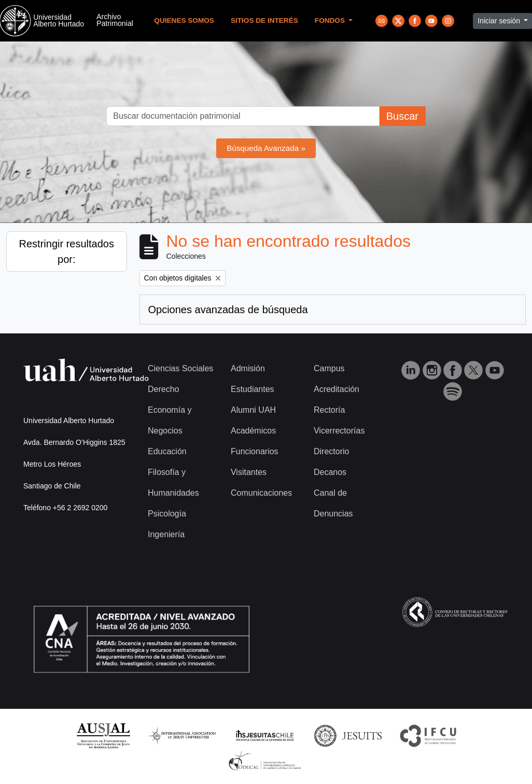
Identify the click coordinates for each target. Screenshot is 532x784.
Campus (329, 368)
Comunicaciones (261, 493)
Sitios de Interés (264, 20)
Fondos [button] (331, 20)
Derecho (163, 389)
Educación (167, 451)
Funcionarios (255, 451)
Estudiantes (253, 389)
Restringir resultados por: (67, 251)
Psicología (167, 514)
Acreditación (337, 389)
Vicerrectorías (339, 431)
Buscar (402, 116)
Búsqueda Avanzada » (266, 148)
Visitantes (249, 472)
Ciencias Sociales (180, 368)
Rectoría (329, 410)
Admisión (248, 368)
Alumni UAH (253, 410)
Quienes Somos (184, 20)
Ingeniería (166, 534)
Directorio (331, 451)
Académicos (253, 431)
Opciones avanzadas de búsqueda (228, 310)
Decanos (330, 472)
